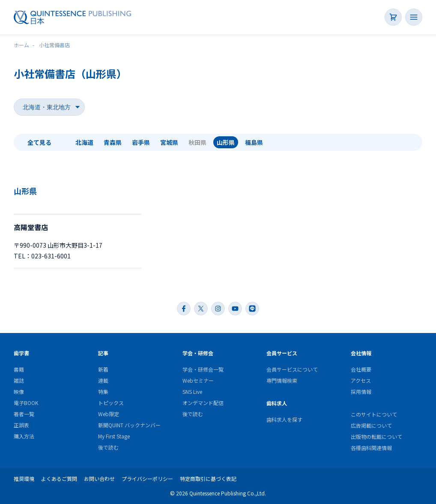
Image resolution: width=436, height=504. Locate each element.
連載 (103, 380)
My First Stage (114, 436)
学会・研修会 (198, 353)
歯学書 (21, 353)
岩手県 (141, 142)
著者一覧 (24, 414)
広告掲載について (371, 425)
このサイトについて (374, 414)
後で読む (108, 447)
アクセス (361, 380)
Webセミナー (198, 380)
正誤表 (21, 425)
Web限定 (109, 414)
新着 (103, 369)
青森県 (113, 142)
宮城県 (169, 142)
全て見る (39, 142)
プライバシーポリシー (147, 478)
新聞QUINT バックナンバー (129, 425)
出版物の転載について (376, 436)
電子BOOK (26, 403)
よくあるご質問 (59, 478)
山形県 (226, 142)
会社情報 (361, 353)
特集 (103, 391)
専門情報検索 (282, 380)
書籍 (19, 369)
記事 (103, 353)
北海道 (84, 142)
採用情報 (361, 391)
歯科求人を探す (284, 419)
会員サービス (282, 353)
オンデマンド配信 (203, 403)
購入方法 (24, 436)
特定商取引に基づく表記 (208, 478)
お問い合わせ (99, 478)
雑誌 (19, 380)
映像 (19, 391)
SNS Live (192, 391)
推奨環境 (24, 478)
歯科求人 (277, 403)
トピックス (111, 403)
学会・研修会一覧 (203, 369)
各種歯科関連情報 (371, 448)
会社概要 (361, 369)
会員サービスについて (292, 369)
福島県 (254, 142)
